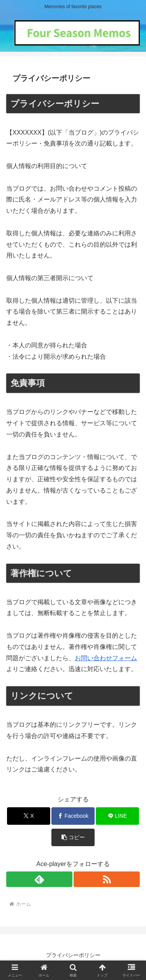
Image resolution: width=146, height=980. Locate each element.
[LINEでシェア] (117, 816)
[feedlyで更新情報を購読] (39, 879)
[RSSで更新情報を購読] (107, 879)
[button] (73, 837)
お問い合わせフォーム (106, 658)
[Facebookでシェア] (73, 816)
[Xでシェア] (29, 816)
